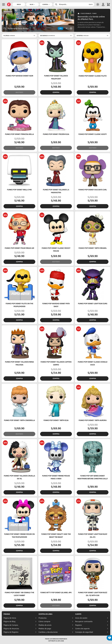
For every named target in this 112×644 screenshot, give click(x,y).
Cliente (78, 614)
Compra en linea (45, 614)
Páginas (7, 614)
